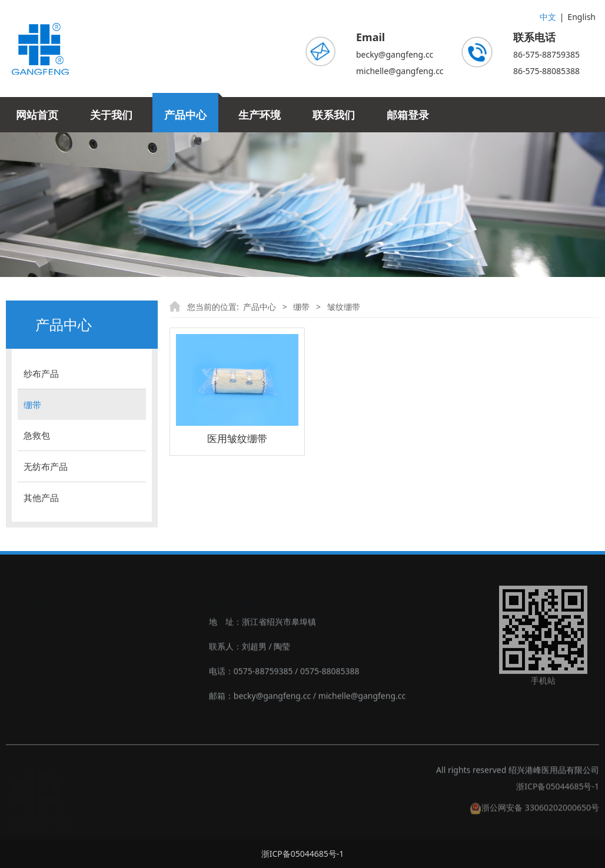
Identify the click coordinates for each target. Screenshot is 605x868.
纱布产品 (41, 373)
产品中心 (185, 115)
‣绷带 (16, 652)
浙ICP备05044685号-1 (558, 792)
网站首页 (37, 115)
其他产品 (41, 498)
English (581, 17)
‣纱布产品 (24, 628)
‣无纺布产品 (28, 702)
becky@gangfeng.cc (395, 54)
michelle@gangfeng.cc (400, 71)
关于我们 (111, 115)
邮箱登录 (408, 115)
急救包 (37, 435)
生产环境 (260, 115)
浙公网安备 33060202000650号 (534, 814)
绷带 (32, 405)
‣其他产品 (24, 727)
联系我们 (334, 115)
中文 (548, 17)
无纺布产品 (46, 466)
